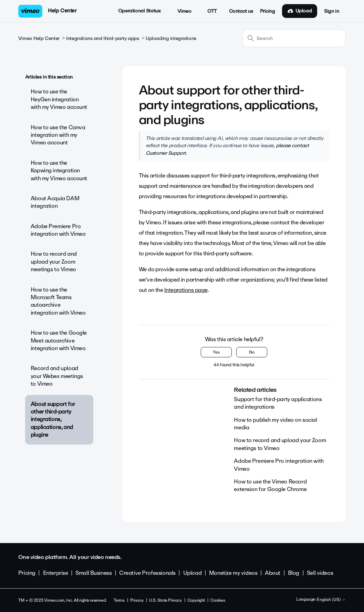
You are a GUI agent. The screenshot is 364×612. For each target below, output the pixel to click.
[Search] (294, 38)
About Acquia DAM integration (55, 202)
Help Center (62, 11)
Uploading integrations (171, 38)
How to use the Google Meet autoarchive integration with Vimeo (59, 340)
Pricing (268, 11)
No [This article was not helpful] (252, 352)
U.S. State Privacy (165, 600)
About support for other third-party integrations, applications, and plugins (53, 420)
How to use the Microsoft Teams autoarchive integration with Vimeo (58, 301)
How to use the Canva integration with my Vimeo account (58, 135)
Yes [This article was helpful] (216, 352)
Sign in (331, 11)
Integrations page (186, 290)
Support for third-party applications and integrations (278, 403)
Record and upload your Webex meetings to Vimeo (57, 376)
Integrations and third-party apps (102, 38)
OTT (208, 11)
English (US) (331, 600)
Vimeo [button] (180, 11)
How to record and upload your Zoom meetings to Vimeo (54, 262)
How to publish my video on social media (275, 424)
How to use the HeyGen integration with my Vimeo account (59, 99)
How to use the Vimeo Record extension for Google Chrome (270, 485)
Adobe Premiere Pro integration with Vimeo (58, 230)
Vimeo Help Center (39, 38)
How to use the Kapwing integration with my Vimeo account (59, 171)
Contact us (241, 11)
